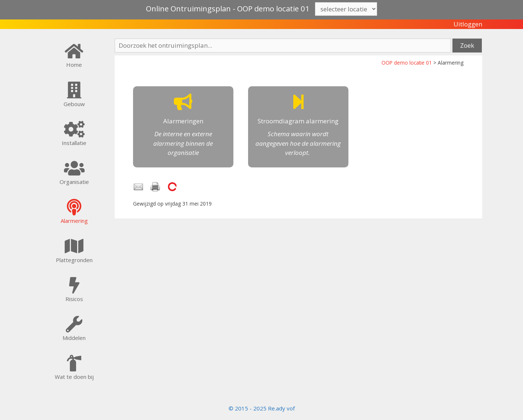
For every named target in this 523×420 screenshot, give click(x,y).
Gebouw (74, 104)
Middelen (74, 338)
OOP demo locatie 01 (407, 63)
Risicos (74, 299)
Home (74, 65)
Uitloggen (468, 24)
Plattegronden (74, 260)
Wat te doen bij (74, 377)
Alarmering (74, 221)
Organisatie (74, 182)
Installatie (74, 143)
